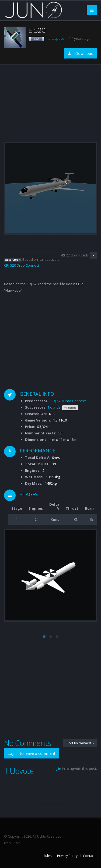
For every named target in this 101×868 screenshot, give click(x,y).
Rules (48, 856)
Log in (56, 769)
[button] (44, 637)
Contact (89, 856)
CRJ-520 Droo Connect (22, 265)
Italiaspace (55, 38)
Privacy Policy (67, 856)
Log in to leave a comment (32, 753)
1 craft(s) (54, 407)
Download (81, 53)
